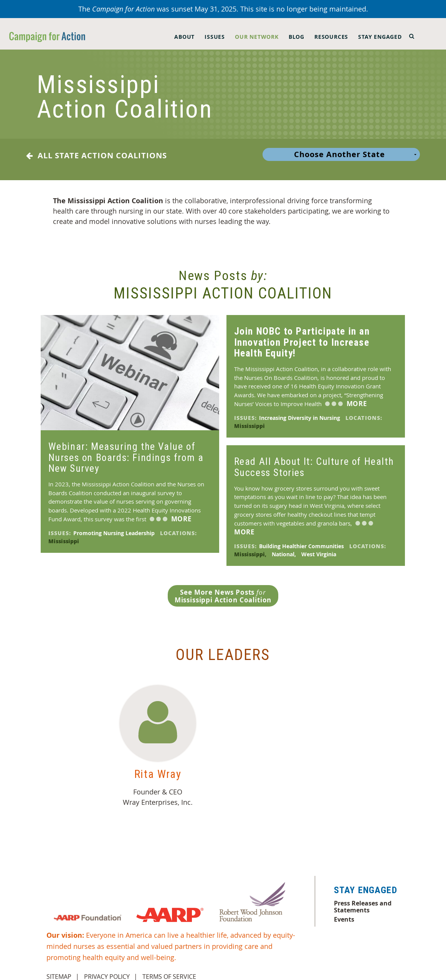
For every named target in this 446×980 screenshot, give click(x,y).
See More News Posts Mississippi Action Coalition (223, 590)
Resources (331, 37)
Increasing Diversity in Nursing (300, 412)
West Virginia (320, 548)
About (184, 37)
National (285, 548)
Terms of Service (169, 970)
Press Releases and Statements (363, 900)
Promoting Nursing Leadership (115, 527)
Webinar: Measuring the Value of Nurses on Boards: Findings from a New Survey (126, 451)
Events (344, 913)
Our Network (257, 37)
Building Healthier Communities (302, 540)
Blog (297, 37)
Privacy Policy (107, 970)
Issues (215, 37)
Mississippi (64, 535)
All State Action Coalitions (97, 156)
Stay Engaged (380, 37)
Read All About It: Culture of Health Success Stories (314, 461)
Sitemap (59, 970)
